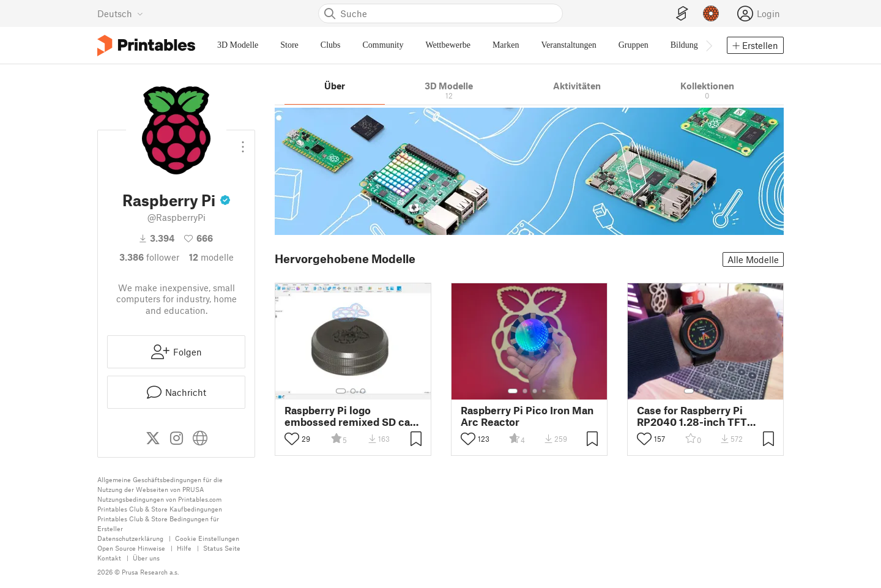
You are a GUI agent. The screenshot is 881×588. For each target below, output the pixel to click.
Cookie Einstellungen (207, 538)
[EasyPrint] (682, 14)
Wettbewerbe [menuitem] (448, 45)
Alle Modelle (753, 259)
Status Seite (222, 548)
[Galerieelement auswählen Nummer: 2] (353, 391)
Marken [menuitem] (506, 45)
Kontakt (109, 558)
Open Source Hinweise (131, 548)
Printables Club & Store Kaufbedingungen (160, 509)
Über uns (146, 558)
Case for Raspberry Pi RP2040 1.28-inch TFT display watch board (692, 416)
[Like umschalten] (292, 439)
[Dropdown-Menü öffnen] (243, 142)
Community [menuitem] (383, 45)
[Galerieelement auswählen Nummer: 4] (545, 391)
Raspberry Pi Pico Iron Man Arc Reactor (527, 416)
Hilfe (184, 548)
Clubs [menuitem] (331, 45)
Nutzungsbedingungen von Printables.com (159, 499)
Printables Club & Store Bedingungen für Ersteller (158, 523)
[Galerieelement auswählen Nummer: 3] (363, 391)
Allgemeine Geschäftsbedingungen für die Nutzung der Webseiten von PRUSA (160, 484)
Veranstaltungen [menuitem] (568, 45)
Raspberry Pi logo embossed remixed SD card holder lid (352, 416)
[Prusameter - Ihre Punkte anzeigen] (711, 13)
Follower (149, 257)
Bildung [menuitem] (684, 45)
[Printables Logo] (146, 46)
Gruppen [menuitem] (634, 45)
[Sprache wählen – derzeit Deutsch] (120, 13)
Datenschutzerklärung (130, 538)
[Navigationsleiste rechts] (708, 45)
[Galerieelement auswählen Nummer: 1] (341, 391)
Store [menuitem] (289, 45)
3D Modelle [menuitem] (238, 45)
